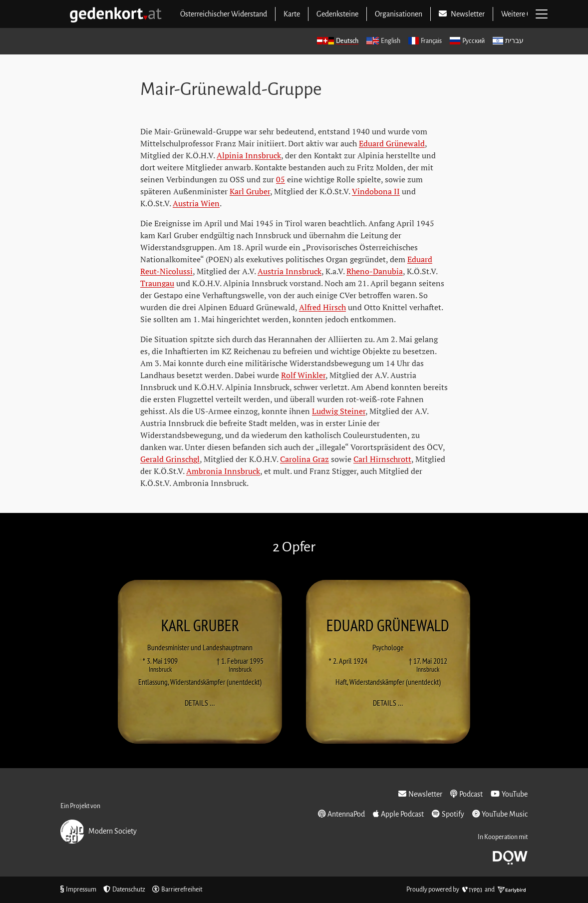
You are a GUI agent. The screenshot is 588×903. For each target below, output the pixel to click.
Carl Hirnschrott (382, 459)
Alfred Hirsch (322, 307)
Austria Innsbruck (290, 271)
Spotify (448, 814)
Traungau (157, 283)
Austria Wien (196, 203)
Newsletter (420, 794)
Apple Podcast (398, 814)
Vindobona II (376, 191)
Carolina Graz (304, 459)
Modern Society (99, 832)
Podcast (466, 794)
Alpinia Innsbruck (249, 155)
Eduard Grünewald (392, 143)
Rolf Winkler (303, 375)
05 (281, 179)
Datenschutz (124, 890)
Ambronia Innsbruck (223, 471)
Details (203, 703)
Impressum (78, 890)
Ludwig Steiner (339, 411)
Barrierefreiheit (177, 890)
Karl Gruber (250, 191)
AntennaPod (342, 814)
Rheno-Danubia (375, 271)
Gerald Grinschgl (170, 459)
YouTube (509, 794)
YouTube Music (500, 814)
